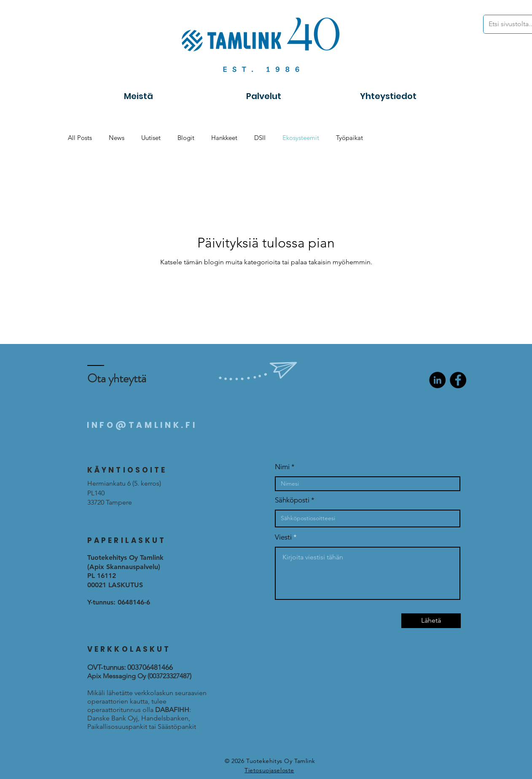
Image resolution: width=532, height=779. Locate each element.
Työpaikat (349, 138)
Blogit (186, 138)
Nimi (282, 467)
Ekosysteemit (301, 138)
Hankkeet (224, 138)
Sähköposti (292, 500)
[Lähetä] (431, 621)
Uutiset (151, 138)
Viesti (283, 537)
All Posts (80, 138)
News (117, 138)
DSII (260, 138)
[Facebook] (458, 380)
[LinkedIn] (437, 380)
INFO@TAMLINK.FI (142, 425)
